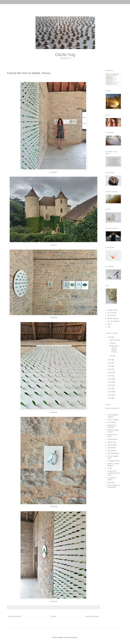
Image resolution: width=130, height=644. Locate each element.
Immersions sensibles (112, 426)
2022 (110, 363)
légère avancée (113, 318)
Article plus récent (14, 616)
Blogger (75, 637)
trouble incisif (112, 310)
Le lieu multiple (113, 420)
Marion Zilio (112, 442)
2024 (110, 360)
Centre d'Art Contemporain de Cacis (114, 473)
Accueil (53, 616)
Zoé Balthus (112, 451)
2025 (110, 337)
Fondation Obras (114, 461)
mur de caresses (114, 321)
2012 (110, 392)
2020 (110, 366)
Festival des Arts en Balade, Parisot (114, 349)
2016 (110, 379)
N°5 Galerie (112, 422)
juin (111, 356)
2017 (110, 376)
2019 (110, 369)
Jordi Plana (112, 448)
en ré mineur (112, 313)
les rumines (112, 316)
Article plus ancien (92, 616)
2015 (110, 382)
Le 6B (110, 468)
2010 (110, 398)
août (112, 343)
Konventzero (112, 445)
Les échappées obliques (113, 416)
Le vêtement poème (112, 479)
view (109, 327)
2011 (110, 395)
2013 (110, 389)
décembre (114, 340)
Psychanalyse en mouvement (114, 486)
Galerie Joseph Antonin (113, 431)
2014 (110, 385)
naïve (109, 324)
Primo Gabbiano (113, 453)
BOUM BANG (112, 439)
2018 (110, 373)
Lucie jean (111, 483)
